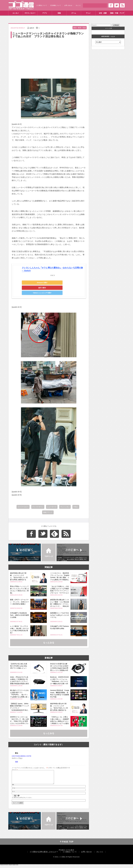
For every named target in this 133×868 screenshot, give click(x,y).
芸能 (59, 13)
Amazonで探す (42, 283)
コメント (15, 770)
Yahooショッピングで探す (42, 293)
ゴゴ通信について (42, 5)
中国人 (76, 507)
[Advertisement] (49, 55)
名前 (13, 787)
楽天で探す (42, 288)
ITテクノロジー (30, 13)
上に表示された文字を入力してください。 (22, 800)
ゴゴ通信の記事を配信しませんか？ (44, 854)
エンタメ (16, 13)
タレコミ (78, 5)
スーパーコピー (23, 507)
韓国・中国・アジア (117, 13)
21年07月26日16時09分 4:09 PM (21, 756)
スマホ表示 (70, 853)
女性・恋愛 (103, 13)
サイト (13, 794)
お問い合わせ (68, 5)
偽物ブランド (48, 512)
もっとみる (49, 643)
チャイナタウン (38, 507)
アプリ (45, 13)
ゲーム (74, 13)
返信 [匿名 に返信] (17, 762)
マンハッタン (65, 507)
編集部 (32, 28)
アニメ (88, 13)
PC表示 (62, 853)
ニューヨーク (52, 507)
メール (13, 791)
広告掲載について (56, 5)
